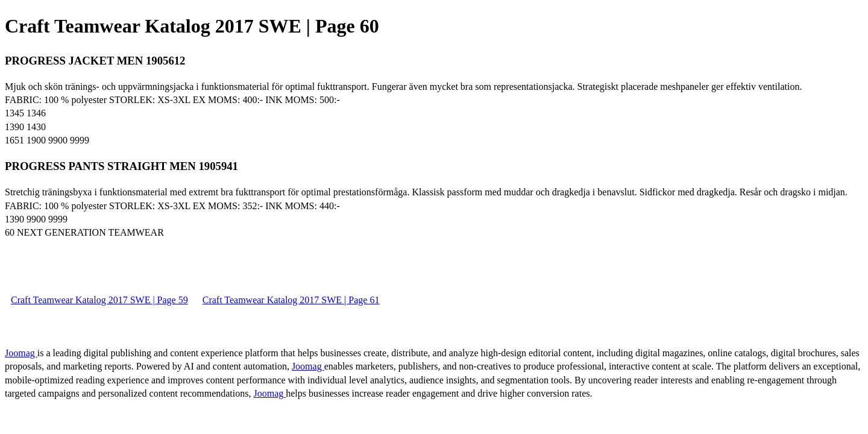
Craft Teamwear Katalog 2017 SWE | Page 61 (291, 300)
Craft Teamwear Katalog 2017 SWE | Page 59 (99, 300)
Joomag (21, 353)
